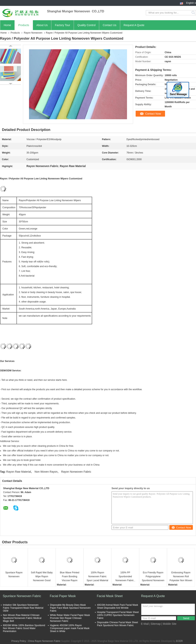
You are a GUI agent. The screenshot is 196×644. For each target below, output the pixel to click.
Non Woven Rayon (46, 472)
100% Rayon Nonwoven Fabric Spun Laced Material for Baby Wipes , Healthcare (97, 577)
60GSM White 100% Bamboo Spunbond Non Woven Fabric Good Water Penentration (24, 628)
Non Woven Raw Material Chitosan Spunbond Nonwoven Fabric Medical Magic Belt (22, 618)
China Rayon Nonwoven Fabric (44, 641)
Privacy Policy (19, 641)
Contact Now (153, 114)
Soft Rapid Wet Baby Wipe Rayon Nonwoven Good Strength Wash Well (42, 577)
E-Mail (145, 624)
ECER (179, 641)
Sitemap (156, 624)
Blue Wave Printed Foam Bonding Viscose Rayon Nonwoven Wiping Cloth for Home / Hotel (70, 577)
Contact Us (109, 25)
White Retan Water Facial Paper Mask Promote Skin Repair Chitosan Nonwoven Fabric (70, 618)
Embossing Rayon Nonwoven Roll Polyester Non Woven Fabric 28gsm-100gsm (181, 577)
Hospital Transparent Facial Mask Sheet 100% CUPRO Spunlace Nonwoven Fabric (118, 615)
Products (24, 25)
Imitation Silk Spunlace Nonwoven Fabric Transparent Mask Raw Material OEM (23, 608)
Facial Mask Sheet (110, 596)
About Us (42, 25)
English (191, 3)
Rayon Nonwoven (33, 33)
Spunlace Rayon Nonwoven (14, 575)
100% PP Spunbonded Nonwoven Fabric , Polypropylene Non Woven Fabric (125, 577)
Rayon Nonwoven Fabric (76, 472)
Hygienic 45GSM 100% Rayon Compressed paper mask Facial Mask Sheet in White (70, 628)
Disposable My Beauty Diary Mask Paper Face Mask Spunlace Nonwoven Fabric (70, 608)
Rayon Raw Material (19, 472)
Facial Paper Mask (63, 596)
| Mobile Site (169, 624)
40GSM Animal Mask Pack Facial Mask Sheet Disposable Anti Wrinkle (118, 606)
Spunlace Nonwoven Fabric (22, 596)
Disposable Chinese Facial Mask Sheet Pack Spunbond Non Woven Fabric (118, 624)
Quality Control (87, 25)
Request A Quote (134, 25)
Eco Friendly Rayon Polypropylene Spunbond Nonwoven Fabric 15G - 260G (153, 577)
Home (7, 25)
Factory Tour (63, 25)
